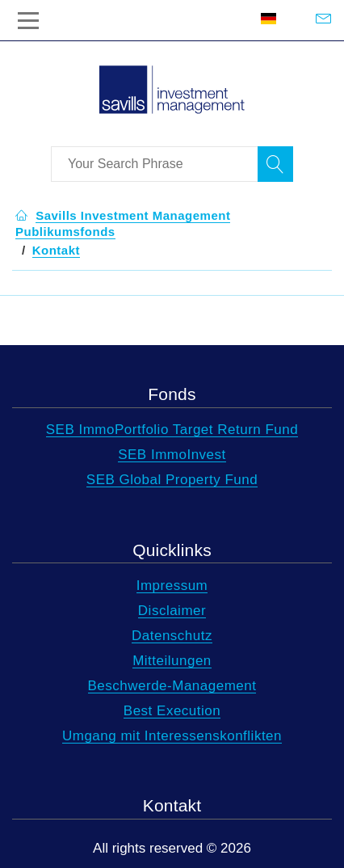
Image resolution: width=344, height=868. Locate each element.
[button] (56, 251)
